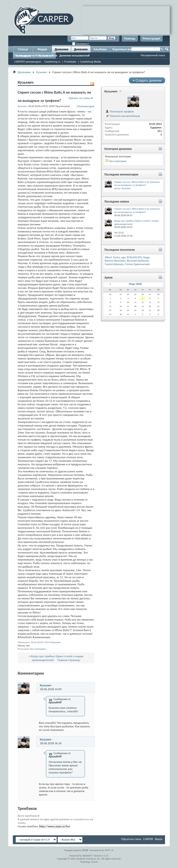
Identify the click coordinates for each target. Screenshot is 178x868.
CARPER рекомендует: (28, 62)
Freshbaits (70, 62)
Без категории (38, 649)
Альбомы (100, 49)
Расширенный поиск (153, 55)
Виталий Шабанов (138, 261)
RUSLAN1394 (134, 257)
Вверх (159, 839)
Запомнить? (81, 44)
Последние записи (25, 56)
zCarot (94, 862)
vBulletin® (88, 856)
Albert (108, 257)
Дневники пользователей (75, 56)
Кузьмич (41, 72)
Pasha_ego (119, 257)
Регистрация (151, 39)
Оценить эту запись (80, 98)
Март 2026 (135, 284)
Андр (146, 257)
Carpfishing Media (90, 62)
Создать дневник (147, 80)
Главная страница (69, 660)
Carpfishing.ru (52, 62)
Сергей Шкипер (114, 264)
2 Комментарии (85, 106)
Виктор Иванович (115, 261)
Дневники (62, 49)
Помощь (130, 39)
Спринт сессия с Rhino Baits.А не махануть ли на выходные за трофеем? (137, 184)
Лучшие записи (48, 56)
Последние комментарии (121, 174)
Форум (42, 49)
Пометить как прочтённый (123, 116)
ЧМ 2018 (119, 233)
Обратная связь (131, 839)
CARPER (148, 839)
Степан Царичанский (137, 264)
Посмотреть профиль (120, 111)
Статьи (23, 49)
